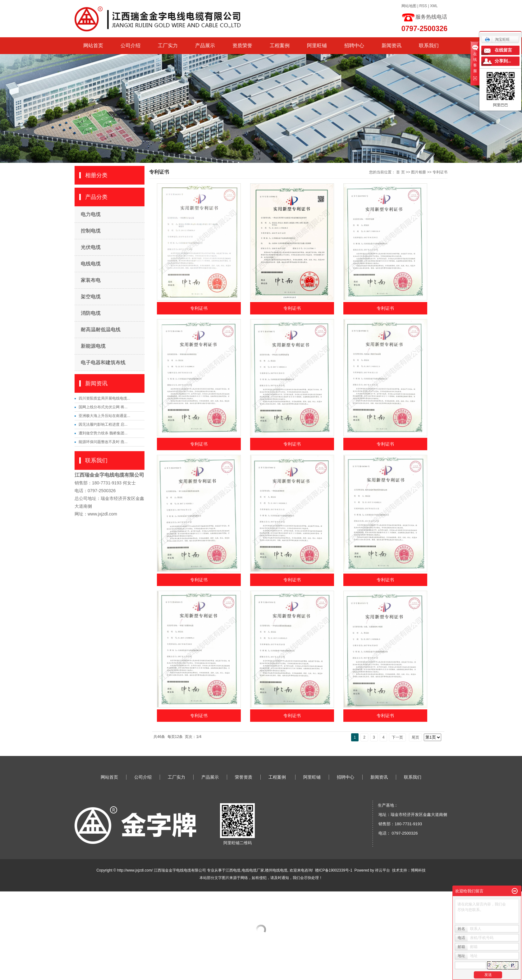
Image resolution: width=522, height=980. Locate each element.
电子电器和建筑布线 (103, 362)
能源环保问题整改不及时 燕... (103, 442)
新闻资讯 (391, 46)
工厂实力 (168, 46)
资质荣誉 (242, 46)
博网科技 (418, 870)
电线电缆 (91, 264)
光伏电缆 (91, 247)
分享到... (503, 61)
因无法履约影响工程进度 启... (103, 424)
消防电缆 (91, 313)
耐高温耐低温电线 (101, 330)
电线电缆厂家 (253, 870)
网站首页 (93, 46)
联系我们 (429, 46)
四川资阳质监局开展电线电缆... (104, 398)
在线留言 (503, 50)
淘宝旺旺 (497, 39)
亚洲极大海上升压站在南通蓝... (104, 416)
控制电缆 (91, 231)
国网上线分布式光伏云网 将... (103, 407)
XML (434, 6)
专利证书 (440, 172)
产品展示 (205, 46)
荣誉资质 (244, 777)
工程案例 (280, 46)
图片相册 (419, 172)
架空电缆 (91, 297)
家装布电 (91, 280)
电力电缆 (91, 214)
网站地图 (409, 6)
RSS (423, 6)
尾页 (415, 737)
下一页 (397, 737)
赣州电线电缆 (276, 870)
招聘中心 (354, 46)
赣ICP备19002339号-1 (334, 870)
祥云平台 (382, 870)
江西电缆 (233, 870)
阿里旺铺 (317, 46)
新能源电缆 (93, 346)
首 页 (400, 172)
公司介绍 (130, 46)
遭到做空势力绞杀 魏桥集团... (103, 433)
